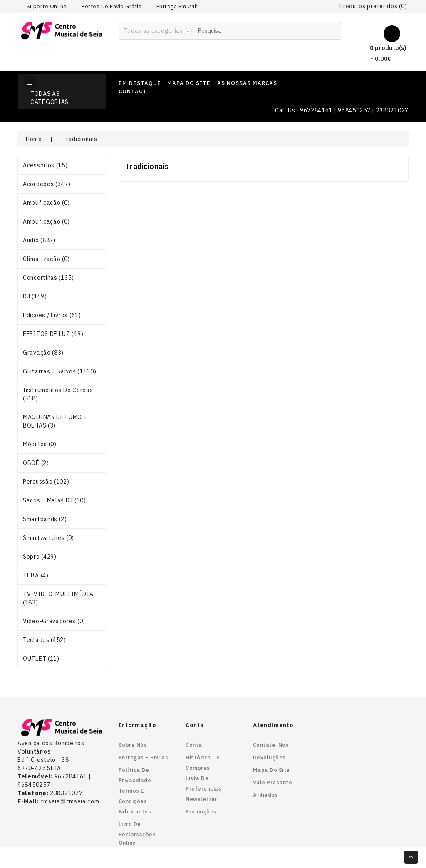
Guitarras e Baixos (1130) (60, 371)
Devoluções (269, 757)
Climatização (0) (46, 259)
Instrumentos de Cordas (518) (58, 394)
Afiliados (266, 795)
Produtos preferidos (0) (373, 6)
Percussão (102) (46, 482)
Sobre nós (133, 745)
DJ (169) (35, 296)
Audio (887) (39, 240)
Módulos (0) (40, 444)
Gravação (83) (43, 353)
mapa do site (189, 83)
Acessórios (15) (45, 165)
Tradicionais (80, 139)
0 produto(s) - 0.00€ (381, 52)
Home (34, 139)
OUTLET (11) (41, 659)
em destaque (140, 83)
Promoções (201, 812)
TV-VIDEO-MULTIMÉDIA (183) (58, 598)
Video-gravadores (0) (54, 621)
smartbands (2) (45, 519)
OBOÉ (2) (36, 463)
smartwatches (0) (48, 538)
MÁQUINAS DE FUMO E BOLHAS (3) (55, 421)
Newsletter (201, 799)
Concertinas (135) (48, 278)
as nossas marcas (247, 83)
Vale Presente (273, 782)
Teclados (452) (45, 640)
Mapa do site (271, 770)
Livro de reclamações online (137, 833)
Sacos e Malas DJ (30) (54, 500)
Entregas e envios (144, 757)
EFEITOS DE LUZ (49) (53, 334)
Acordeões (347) (47, 184)
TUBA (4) (36, 575)
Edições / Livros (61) (52, 315)
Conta (194, 745)
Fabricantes (135, 812)
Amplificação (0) (46, 203)
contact (133, 91)
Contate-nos (271, 745)
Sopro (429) (40, 557)
